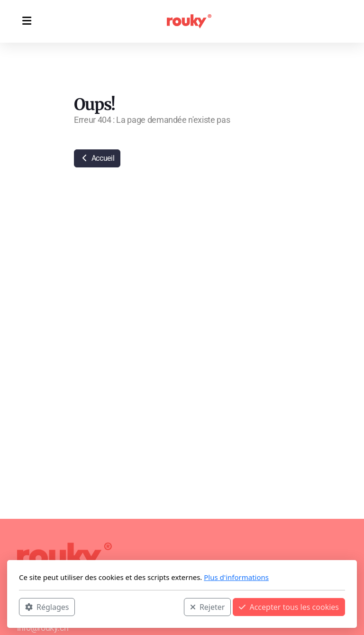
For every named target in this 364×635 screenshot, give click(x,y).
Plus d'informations (236, 577)
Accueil (97, 158)
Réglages (47, 607)
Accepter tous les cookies (289, 607)
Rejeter (208, 607)
